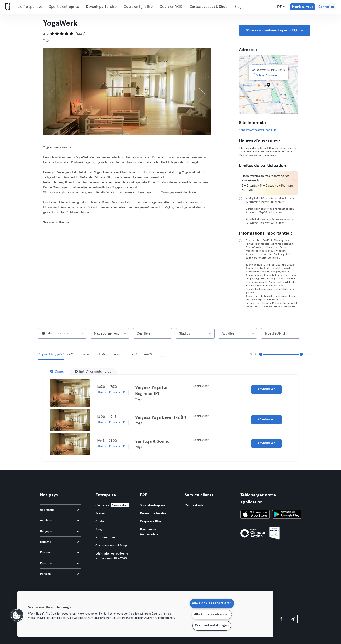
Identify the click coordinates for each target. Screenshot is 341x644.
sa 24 (86, 354)
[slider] (261, 354)
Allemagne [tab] (60, 510)
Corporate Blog (151, 521)
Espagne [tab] (60, 542)
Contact (101, 521)
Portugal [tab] (60, 574)
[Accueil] (7, 7)
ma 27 (133, 354)
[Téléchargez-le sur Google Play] (287, 515)
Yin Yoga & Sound (152, 441)
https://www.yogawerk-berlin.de (258, 130)
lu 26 (117, 354)
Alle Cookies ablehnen (212, 614)
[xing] (293, 619)
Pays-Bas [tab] (60, 563)
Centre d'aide (194, 505)
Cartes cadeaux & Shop (208, 7)
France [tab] (60, 553)
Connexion (326, 7)
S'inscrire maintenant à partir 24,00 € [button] (275, 30)
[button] (17, 615)
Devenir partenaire (101, 7)
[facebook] (281, 619)
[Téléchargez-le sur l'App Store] (255, 515)
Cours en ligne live (138, 7)
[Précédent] (56, 91)
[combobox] (62, 333)
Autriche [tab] (60, 521)
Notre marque (105, 538)
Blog (238, 7)
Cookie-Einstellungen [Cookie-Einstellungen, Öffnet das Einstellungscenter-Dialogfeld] (212, 626)
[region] (145, 614)
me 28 (148, 354)
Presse (100, 513)
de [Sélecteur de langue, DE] (281, 7)
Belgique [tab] (60, 531)
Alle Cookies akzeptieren (212, 603)
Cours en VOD (171, 7)
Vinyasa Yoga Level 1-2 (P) (161, 417)
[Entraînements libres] (93, 372)
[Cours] (57, 372)
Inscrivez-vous (303, 7)
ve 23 (71, 354)
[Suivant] (198, 91)
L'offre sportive (30, 7)
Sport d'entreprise (64, 7)
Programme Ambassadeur (149, 532)
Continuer (266, 389)
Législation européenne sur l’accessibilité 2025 (112, 556)
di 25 (101, 354)
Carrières (102, 505)
